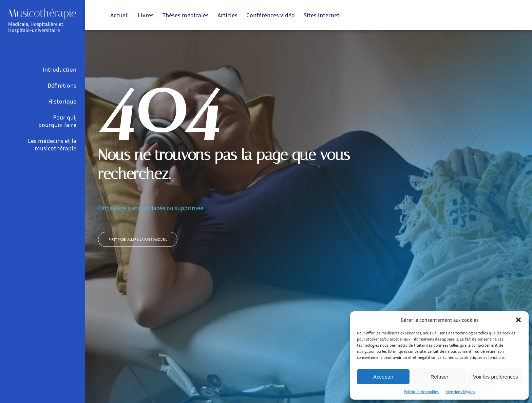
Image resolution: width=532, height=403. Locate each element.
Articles (227, 15)
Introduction (60, 69)
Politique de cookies (421, 392)
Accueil (120, 15)
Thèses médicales (186, 15)
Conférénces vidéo (271, 15)
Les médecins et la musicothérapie (52, 144)
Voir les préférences (496, 377)
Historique (62, 101)
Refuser (440, 377)
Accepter (383, 377)
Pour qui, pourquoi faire (57, 121)
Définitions (62, 85)
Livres (146, 15)
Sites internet (322, 15)
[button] (518, 320)
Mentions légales (460, 392)
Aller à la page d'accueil (138, 239)
